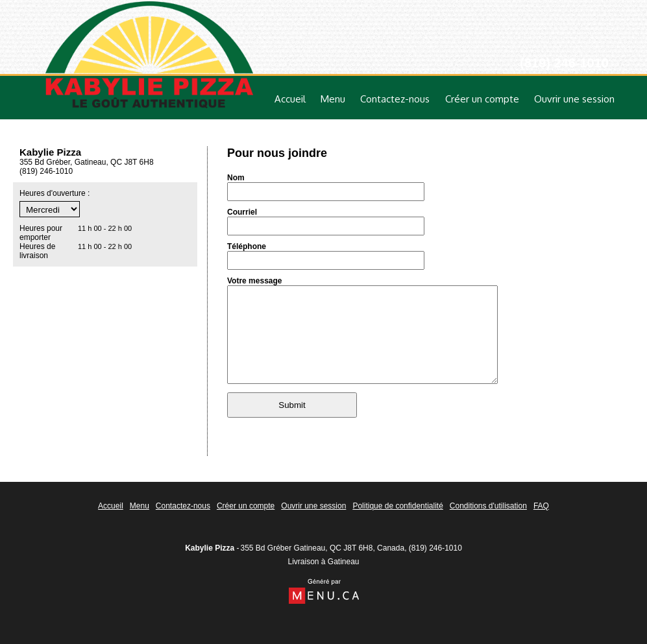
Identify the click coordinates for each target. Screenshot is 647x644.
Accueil (290, 99)
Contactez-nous (395, 99)
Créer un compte (482, 99)
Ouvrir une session (574, 99)
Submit (292, 424)
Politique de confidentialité (397, 506)
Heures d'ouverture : (55, 193)
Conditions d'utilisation (488, 506)
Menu (333, 99)
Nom (236, 178)
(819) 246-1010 (435, 548)
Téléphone (247, 246)
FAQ (541, 506)
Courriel (242, 212)
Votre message (255, 281)
